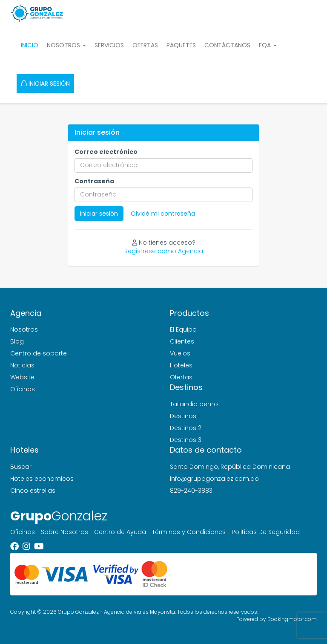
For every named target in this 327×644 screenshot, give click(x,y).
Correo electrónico (106, 152)
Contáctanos (227, 45)
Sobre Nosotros (65, 532)
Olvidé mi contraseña (163, 214)
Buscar (21, 467)
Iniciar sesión (45, 84)
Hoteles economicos (42, 479)
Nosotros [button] (66, 45)
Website (22, 377)
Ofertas (145, 45)
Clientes (182, 341)
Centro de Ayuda (120, 532)
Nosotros (24, 329)
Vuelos (180, 353)
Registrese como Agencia (164, 251)
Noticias (22, 365)
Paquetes (181, 45)
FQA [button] (268, 45)
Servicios (109, 45)
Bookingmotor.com (292, 619)
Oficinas (23, 389)
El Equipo (183, 329)
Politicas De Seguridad (266, 532)
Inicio (30, 45)
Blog (17, 341)
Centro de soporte (39, 353)
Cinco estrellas (33, 491)
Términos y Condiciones (189, 532)
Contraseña (94, 181)
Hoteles (181, 365)
